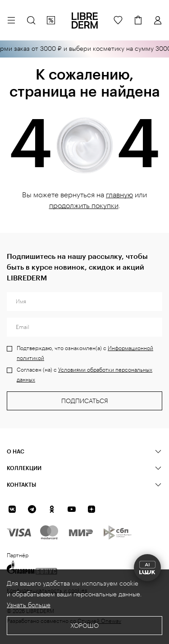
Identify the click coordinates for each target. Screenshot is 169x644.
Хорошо (84, 626)
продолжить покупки (84, 206)
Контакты (21, 484)
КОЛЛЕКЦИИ (24, 468)
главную (119, 195)
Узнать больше (29, 605)
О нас (16, 451)
